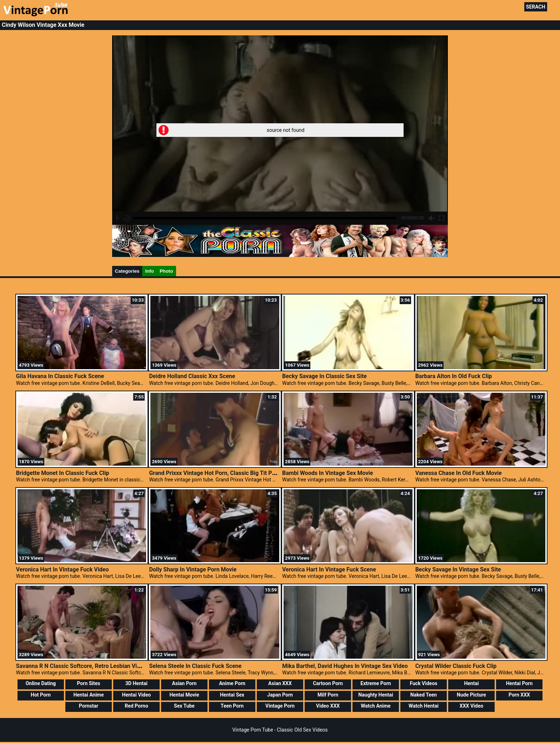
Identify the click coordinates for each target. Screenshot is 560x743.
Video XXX (328, 706)
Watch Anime (376, 706)
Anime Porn (232, 683)
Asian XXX (280, 683)
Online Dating (41, 683)
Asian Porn (184, 683)
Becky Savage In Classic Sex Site (324, 376)
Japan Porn (280, 695)
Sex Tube (184, 706)
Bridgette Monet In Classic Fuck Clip (63, 473)
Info (149, 271)
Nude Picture (471, 695)
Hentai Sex (232, 695)
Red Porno (136, 706)
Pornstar (89, 706)
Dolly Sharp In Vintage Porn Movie (193, 569)
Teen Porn (232, 706)
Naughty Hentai (376, 695)
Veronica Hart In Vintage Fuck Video (62, 569)
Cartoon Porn (328, 683)
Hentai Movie (184, 695)
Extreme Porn (376, 683)
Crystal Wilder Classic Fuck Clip (456, 666)
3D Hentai (136, 683)
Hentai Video (137, 695)
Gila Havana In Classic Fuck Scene (60, 376)
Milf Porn (328, 695)
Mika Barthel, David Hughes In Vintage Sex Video (345, 666)
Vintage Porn (280, 706)
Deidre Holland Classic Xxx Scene (192, 376)
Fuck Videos (423, 683)
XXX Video (471, 706)
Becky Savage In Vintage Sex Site (458, 569)
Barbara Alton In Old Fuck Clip (454, 376)
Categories (127, 271)
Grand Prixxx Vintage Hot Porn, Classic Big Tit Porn (215, 473)
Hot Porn (41, 695)
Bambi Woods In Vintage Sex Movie (327, 473)
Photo (166, 271)
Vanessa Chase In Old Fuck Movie (459, 473)
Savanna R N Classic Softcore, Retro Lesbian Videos (83, 666)
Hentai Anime (88, 695)
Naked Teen (424, 695)
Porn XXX (519, 695)
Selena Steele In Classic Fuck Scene (195, 666)
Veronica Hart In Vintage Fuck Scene (329, 569)
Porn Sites (88, 683)
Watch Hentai (424, 706)
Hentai (471, 683)
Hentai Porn (519, 683)
